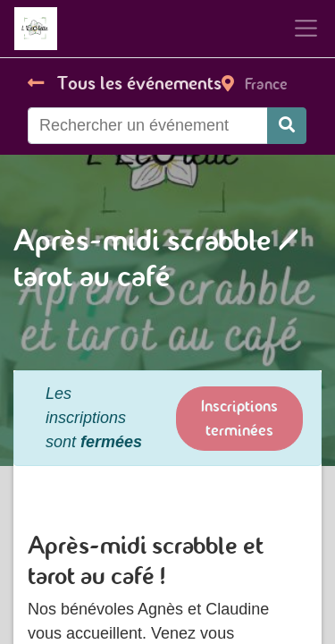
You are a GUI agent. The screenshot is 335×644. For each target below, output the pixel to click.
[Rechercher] (287, 126)
